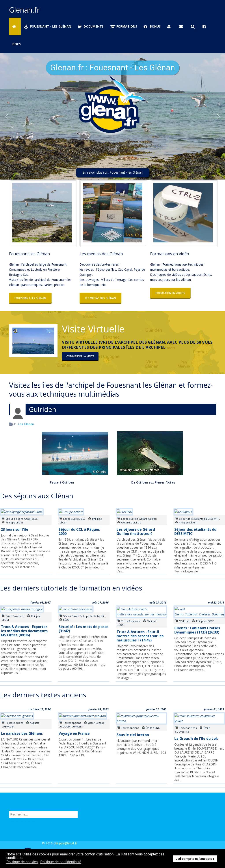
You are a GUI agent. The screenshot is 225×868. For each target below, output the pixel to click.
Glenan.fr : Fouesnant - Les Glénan (113, 68)
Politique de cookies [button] (22, 862)
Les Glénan (26, 424)
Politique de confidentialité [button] (61, 862)
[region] (112, 116)
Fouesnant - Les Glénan (48, 26)
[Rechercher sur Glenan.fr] (193, 26)
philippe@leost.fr (65, 843)
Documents (91, 26)
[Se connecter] (170, 26)
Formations (124, 26)
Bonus (152, 26)
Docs (17, 44)
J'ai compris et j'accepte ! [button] (195, 859)
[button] (7, 116)
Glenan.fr (24, 10)
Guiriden (43, 409)
